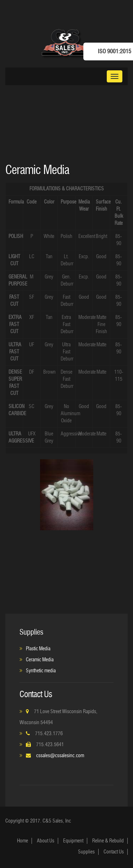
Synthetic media (41, 671)
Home (23, 841)
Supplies (86, 852)
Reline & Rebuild (108, 841)
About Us (46, 841)
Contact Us (114, 852)
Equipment (73, 841)
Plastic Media (38, 649)
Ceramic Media (40, 660)
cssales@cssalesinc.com (60, 756)
